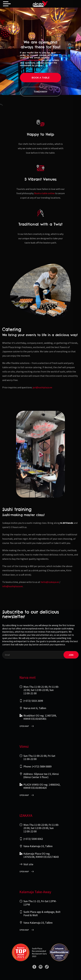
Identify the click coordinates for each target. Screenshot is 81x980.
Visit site (28, 864)
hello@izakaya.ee (50, 582)
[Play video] (40, 454)
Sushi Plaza (37, 948)
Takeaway (41, 92)
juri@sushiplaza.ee (42, 387)
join (71, 655)
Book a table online (44, 193)
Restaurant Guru (39, 954)
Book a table (41, 78)
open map (24, 726)
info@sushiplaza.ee (30, 60)
